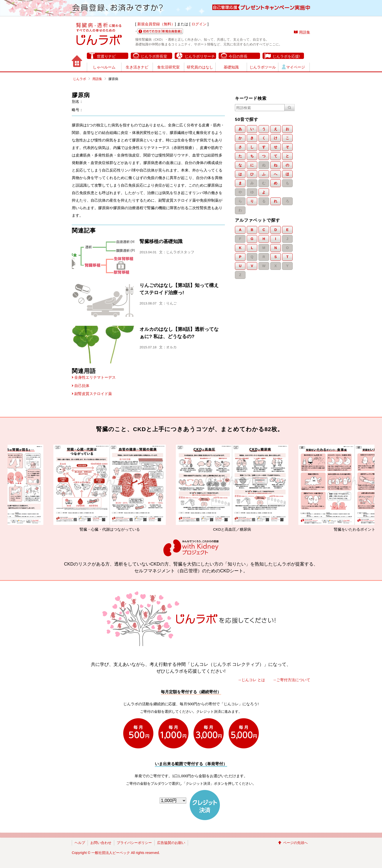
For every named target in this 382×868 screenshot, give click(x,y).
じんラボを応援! (286, 56)
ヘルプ (80, 843)
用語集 (305, 32)
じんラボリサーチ (200, 56)
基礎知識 (231, 67)
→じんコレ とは (251, 680)
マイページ (296, 67)
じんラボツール (263, 67)
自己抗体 (82, 386)
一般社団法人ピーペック (111, 853)
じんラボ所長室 (154, 56)
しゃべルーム (104, 67)
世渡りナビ (106, 56)
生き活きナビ (137, 67)
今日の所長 (238, 56)
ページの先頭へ (295, 843)
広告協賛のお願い (171, 843)
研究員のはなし (200, 67)
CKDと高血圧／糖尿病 (257, 488)
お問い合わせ (101, 843)
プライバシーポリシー (134, 843)
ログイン (199, 24)
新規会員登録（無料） (156, 24)
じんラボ (80, 79)
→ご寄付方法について (291, 680)
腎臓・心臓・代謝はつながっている (135, 488)
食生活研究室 (168, 67)
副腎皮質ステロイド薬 (93, 394)
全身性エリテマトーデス (95, 377)
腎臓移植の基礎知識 (161, 241)
